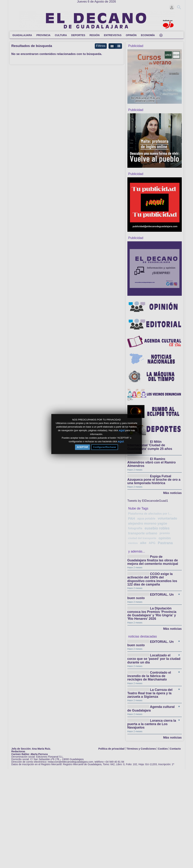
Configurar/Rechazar (105, 447)
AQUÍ (122, 431)
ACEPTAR (82, 447)
